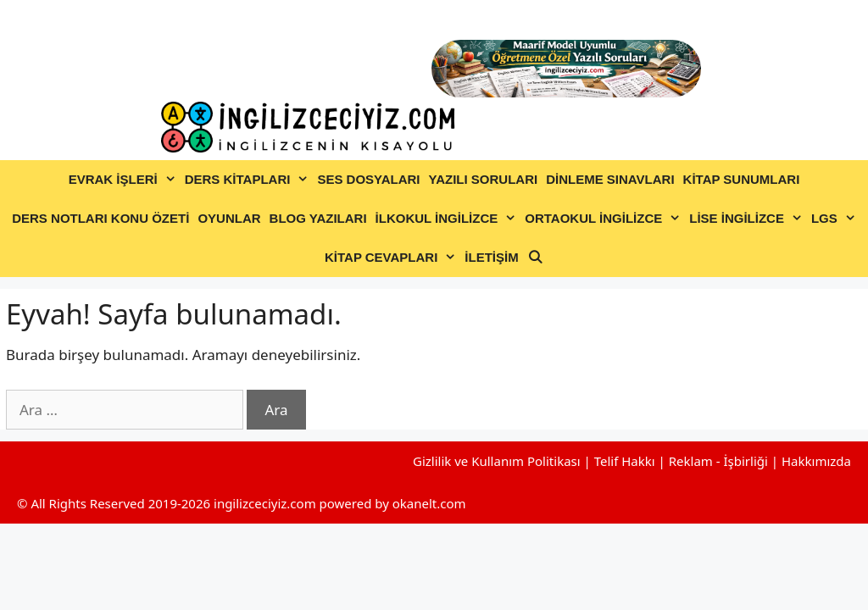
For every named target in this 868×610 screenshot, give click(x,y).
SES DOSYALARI (368, 179)
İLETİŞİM (491, 257)
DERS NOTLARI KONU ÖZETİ (100, 218)
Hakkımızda (816, 461)
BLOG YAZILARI (318, 218)
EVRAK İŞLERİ (125, 180)
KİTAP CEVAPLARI (392, 258)
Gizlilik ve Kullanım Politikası (497, 461)
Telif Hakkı (625, 461)
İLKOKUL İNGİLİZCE (448, 219)
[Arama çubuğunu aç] (535, 258)
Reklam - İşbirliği (720, 461)
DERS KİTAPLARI (249, 180)
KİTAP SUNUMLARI (742, 179)
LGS (836, 219)
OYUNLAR (229, 218)
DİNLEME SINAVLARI (610, 179)
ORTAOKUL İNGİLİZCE (605, 219)
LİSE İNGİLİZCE (748, 219)
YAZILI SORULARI (484, 179)
